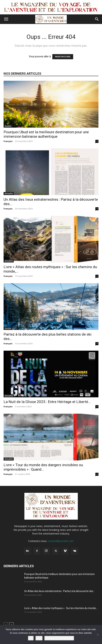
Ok (31, 638)
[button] (6, 19)
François (8, 141)
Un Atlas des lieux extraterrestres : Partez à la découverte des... (60, 591)
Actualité (9, 193)
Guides (8, 126)
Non (39, 638)
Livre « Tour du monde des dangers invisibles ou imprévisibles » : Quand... (43, 467)
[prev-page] (6, 625)
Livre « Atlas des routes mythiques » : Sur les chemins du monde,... (61, 608)
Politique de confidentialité (59, 638)
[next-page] (11, 625)
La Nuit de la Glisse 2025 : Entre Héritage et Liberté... (47, 402)
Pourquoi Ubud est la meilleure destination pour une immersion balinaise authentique (46, 134)
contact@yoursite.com (61, 541)
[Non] (98, 635)
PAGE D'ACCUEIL (63, 57)
